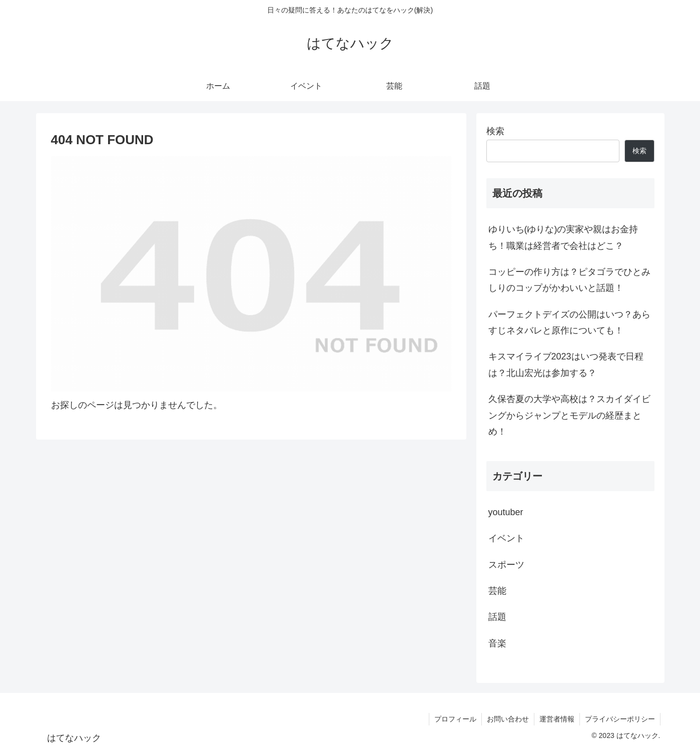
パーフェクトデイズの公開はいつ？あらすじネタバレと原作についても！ (569, 322)
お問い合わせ (508, 719)
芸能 (497, 591)
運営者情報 (557, 719)
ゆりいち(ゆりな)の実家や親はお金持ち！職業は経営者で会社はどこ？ (563, 237)
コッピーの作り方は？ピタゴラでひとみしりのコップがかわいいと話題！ (569, 280)
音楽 (497, 643)
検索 (495, 131)
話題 (497, 617)
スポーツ (506, 565)
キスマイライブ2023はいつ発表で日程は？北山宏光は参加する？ (566, 364)
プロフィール (455, 719)
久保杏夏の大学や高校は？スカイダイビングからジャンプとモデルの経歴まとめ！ (569, 415)
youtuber (506, 512)
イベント (506, 538)
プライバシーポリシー (620, 719)
